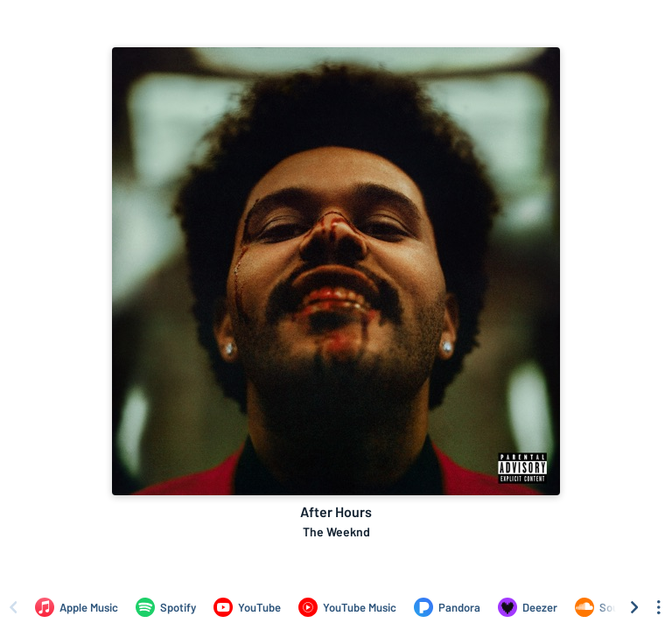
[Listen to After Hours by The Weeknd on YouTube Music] (347, 607)
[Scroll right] (634, 607)
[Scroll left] (13, 607)
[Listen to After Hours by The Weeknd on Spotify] (166, 607)
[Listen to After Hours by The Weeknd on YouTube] (247, 607)
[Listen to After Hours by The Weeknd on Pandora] (447, 607)
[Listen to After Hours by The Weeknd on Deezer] (528, 607)
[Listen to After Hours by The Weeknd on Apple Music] (77, 607)
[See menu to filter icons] (659, 607)
